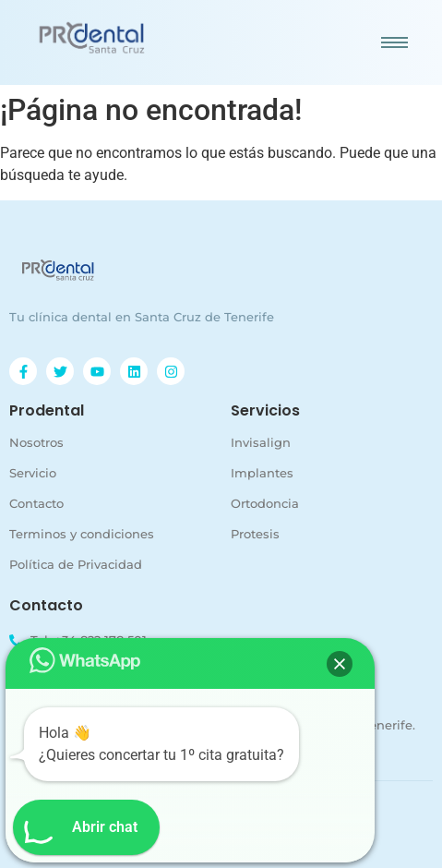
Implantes (262, 473)
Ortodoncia (265, 503)
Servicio (33, 473)
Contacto (36, 503)
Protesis (255, 534)
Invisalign (261, 442)
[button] (340, 664)
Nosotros (36, 442)
